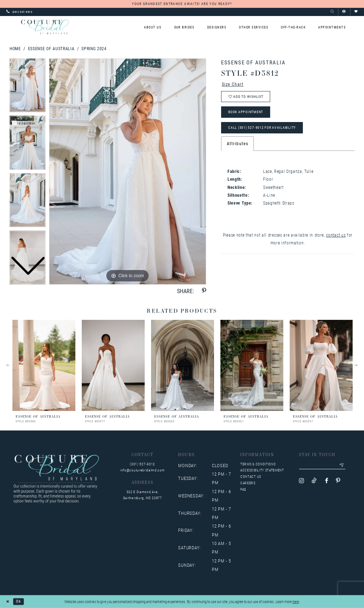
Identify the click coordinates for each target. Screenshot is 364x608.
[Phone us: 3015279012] (20, 12)
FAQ (243, 489)
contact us (336, 235)
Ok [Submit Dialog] (18, 601)
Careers (248, 483)
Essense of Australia (51, 48)
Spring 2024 (94, 48)
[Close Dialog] (8, 602)
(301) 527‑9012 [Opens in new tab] (142, 464)
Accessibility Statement (262, 470)
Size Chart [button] (233, 84)
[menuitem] (153, 27)
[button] (344, 12)
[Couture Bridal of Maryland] (45, 27)
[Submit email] (342, 465)
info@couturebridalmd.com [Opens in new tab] (142, 470)
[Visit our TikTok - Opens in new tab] (314, 481)
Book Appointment (246, 112)
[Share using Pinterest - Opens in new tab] (204, 291)
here (296, 601)
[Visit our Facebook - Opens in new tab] (326, 481)
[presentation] (44, 365)
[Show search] (332, 12)
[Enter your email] (322, 465)
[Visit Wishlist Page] (356, 12)
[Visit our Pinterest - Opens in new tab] (338, 481)
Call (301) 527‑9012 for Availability (262, 128)
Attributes (237, 144)
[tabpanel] (128, 171)
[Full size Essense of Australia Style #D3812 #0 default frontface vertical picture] (128, 171)
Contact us (251, 477)
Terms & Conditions (258, 464)
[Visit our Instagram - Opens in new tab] (301, 481)
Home (15, 48)
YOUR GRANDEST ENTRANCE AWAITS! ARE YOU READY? (182, 4)
